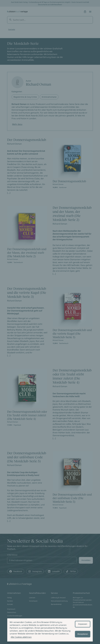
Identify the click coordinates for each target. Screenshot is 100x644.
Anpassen (83, 624)
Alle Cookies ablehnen (21, 637)
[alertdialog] (50, 630)
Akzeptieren (83, 634)
